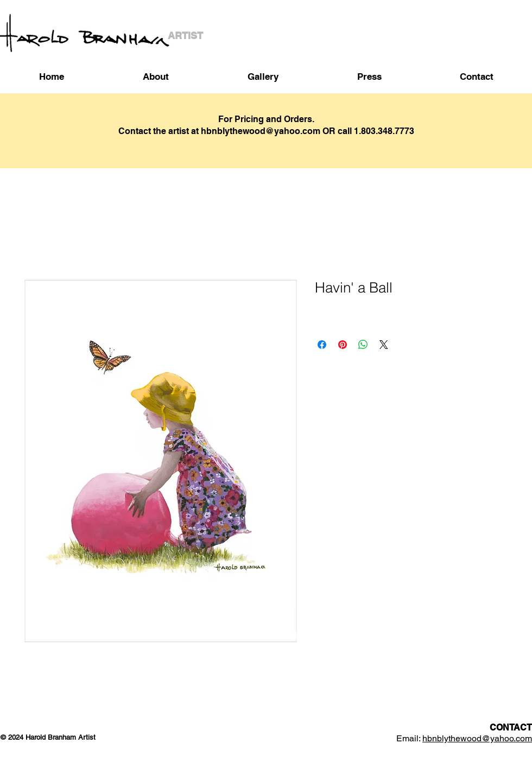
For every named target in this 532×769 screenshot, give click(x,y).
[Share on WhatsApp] (363, 345)
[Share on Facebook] (322, 345)
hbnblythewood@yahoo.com (477, 738)
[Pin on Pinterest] (343, 345)
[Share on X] (384, 345)
